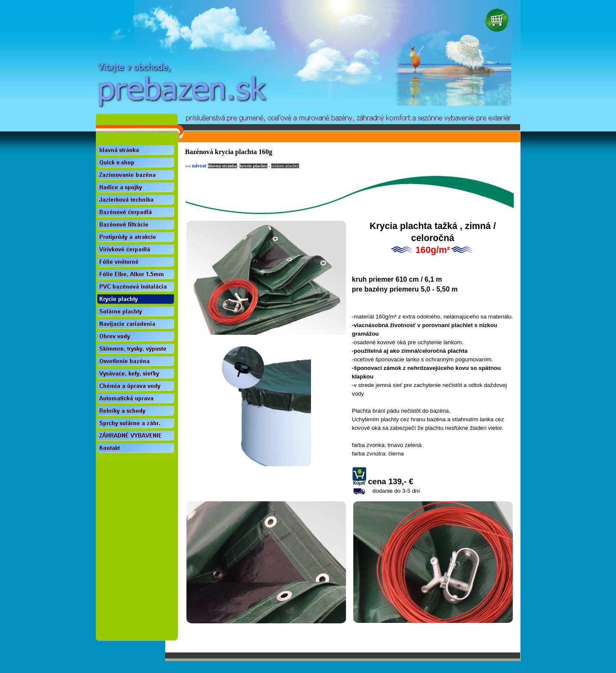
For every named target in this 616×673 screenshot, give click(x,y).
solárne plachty (285, 166)
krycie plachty (253, 166)
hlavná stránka (222, 166)
